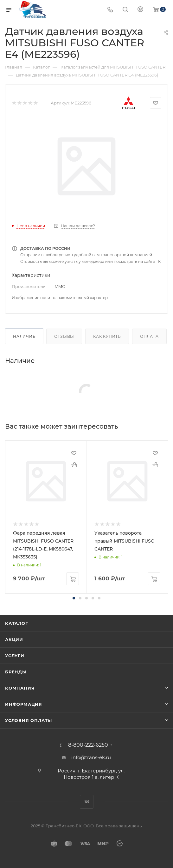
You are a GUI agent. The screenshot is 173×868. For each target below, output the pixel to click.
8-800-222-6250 (88, 745)
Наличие (24, 336)
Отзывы (64, 336)
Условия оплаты (29, 720)
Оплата (149, 336)
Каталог (17, 623)
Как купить (107, 336)
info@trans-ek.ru (91, 757)
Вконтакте (87, 802)
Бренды (16, 672)
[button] (74, 598)
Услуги (15, 656)
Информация (24, 704)
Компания (20, 688)
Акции (14, 639)
